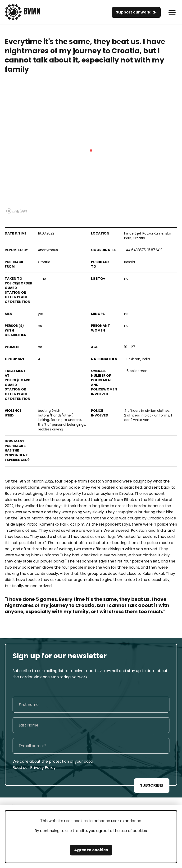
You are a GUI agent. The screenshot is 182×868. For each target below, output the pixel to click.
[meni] (172, 12)
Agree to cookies (91, 850)
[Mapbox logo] (17, 211)
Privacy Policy (43, 768)
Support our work (133, 12)
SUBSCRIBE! (152, 785)
